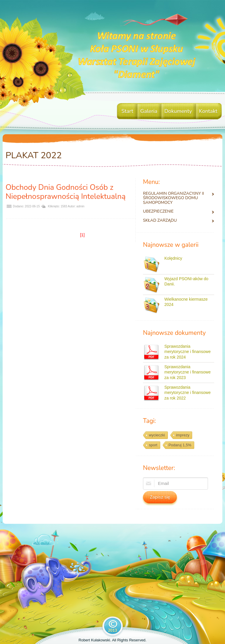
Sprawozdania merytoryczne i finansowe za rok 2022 (187, 392)
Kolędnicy (173, 258)
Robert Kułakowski (94, 640)
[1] (82, 235)
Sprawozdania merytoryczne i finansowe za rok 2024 (187, 352)
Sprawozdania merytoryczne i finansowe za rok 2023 (187, 372)
